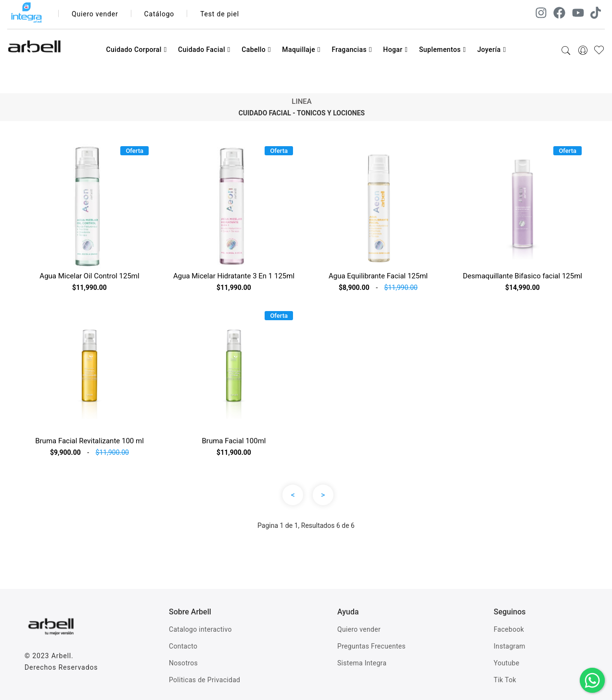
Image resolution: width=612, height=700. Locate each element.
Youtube (506, 663)
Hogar (395, 50)
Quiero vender (95, 14)
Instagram (510, 646)
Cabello (256, 50)
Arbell (61, 656)
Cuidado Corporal (136, 50)
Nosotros (183, 663)
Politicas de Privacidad (204, 680)
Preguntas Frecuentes (371, 646)
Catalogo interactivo (200, 629)
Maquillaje (301, 50)
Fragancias (351, 50)
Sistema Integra (362, 663)
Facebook (509, 629)
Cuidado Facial (204, 50)
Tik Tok (505, 680)
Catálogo (159, 14)
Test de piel (220, 14)
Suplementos (443, 50)
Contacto (183, 646)
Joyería (492, 50)
